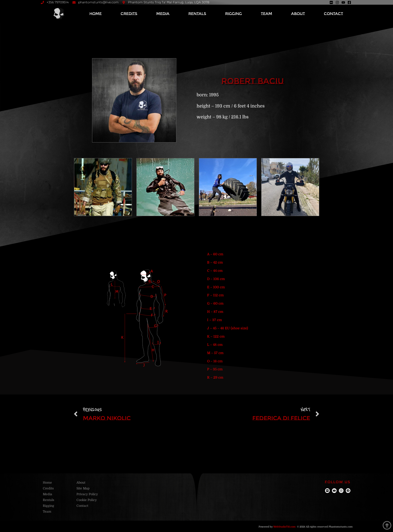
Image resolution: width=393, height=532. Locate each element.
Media (163, 14)
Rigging (234, 14)
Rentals (197, 14)
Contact (333, 14)
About (298, 14)
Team (266, 14)
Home (96, 14)
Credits (129, 14)
